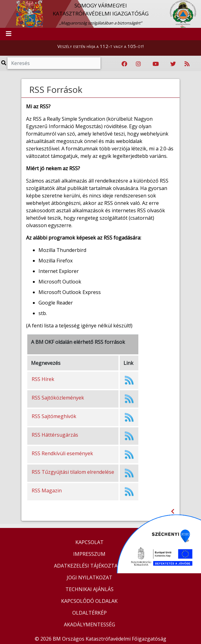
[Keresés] (54, 63)
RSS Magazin (47, 491)
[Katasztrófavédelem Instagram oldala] (138, 64)
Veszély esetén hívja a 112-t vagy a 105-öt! (100, 46)
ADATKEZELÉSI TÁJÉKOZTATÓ (89, 566)
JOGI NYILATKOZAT (89, 577)
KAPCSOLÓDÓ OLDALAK (89, 601)
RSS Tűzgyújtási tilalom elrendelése (73, 472)
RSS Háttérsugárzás (55, 435)
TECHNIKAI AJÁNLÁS (89, 589)
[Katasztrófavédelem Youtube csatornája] (156, 64)
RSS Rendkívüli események (62, 453)
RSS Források (56, 89)
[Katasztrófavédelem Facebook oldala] (124, 64)
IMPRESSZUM (89, 554)
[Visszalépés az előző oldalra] (173, 511)
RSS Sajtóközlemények (58, 398)
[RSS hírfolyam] (187, 64)
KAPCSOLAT (89, 542)
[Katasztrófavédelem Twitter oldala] (173, 64)
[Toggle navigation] (9, 34)
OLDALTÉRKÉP (89, 613)
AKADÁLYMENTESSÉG (89, 625)
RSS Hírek (43, 379)
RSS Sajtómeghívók (54, 416)
